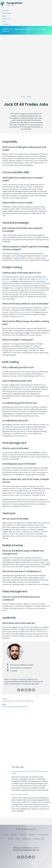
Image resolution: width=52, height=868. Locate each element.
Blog (4, 16)
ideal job (21, 317)
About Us (6, 19)
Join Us (11, 839)
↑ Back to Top (39, 839)
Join (4, 21)
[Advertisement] (26, 62)
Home (6, 834)
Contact (6, 24)
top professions (25, 312)
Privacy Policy (43, 834)
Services (6, 10)
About (14, 834)
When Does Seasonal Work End (15, 706)
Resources (6, 13)
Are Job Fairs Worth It (20, 795)
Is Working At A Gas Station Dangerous (18, 701)
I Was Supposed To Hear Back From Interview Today (30, 772)
